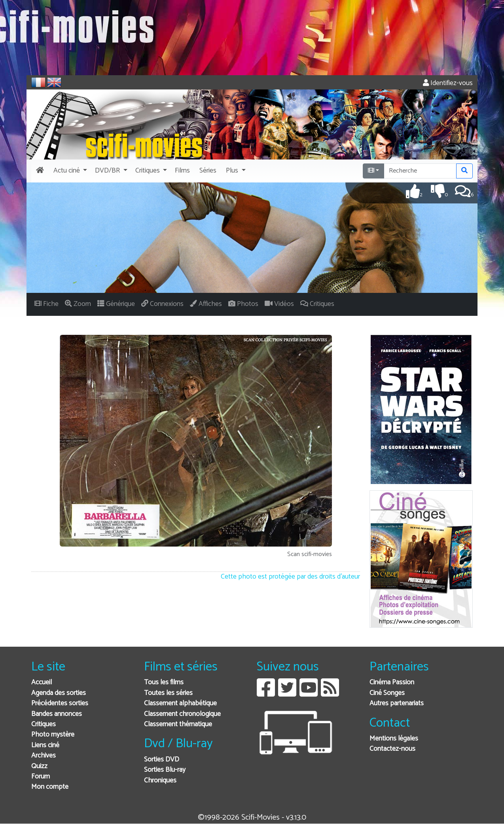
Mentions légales (394, 739)
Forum (41, 777)
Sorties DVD (162, 760)
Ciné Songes (387, 693)
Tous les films (164, 683)
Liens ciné (45, 745)
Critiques (44, 724)
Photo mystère (53, 735)
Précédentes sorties (60, 703)
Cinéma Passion (392, 683)
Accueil (42, 683)
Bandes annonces (57, 714)
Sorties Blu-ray (165, 770)
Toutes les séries (168, 693)
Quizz (39, 766)
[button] (69, 171)
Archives (44, 756)
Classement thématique (178, 724)
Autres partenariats (397, 703)
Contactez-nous (392, 749)
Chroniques (160, 781)
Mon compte (50, 787)
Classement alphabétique (180, 703)
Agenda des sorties (59, 693)
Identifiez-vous (448, 83)
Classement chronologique (182, 714)
